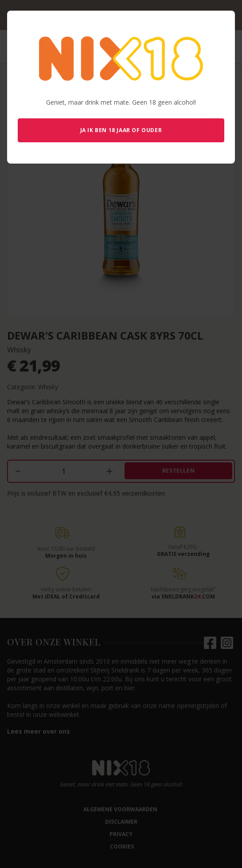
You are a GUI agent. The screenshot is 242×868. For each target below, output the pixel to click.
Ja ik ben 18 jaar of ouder (121, 130)
